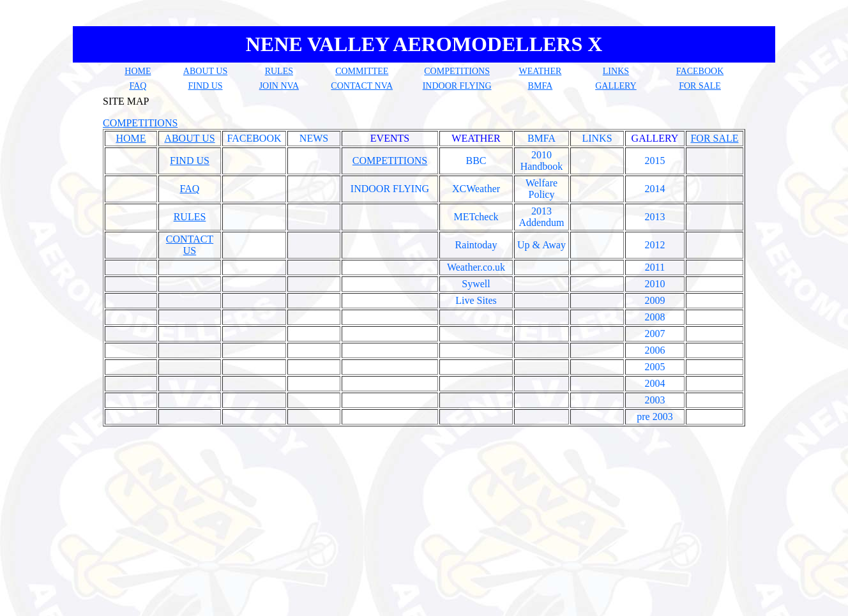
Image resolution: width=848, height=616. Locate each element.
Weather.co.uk (476, 267)
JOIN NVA (279, 86)
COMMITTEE (362, 71)
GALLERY (616, 86)
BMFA (541, 86)
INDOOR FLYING (457, 86)
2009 (655, 300)
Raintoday (476, 245)
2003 (655, 400)
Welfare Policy (541, 189)
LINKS (616, 71)
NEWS (314, 138)
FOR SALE (700, 86)
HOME (138, 71)
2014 (655, 189)
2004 (655, 383)
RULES (279, 71)
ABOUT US (205, 71)
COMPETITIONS (457, 71)
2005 (655, 367)
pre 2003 (655, 417)
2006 (655, 350)
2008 (655, 317)
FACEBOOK (700, 71)
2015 (655, 161)
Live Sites (476, 300)
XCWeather (476, 189)
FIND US (206, 86)
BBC (476, 161)
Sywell (476, 284)
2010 (655, 284)
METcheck (476, 217)
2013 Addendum (541, 217)
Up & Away (541, 245)
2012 (655, 245)
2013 (655, 217)
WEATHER (540, 71)
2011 (655, 267)
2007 (655, 334)
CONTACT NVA (362, 86)
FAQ (138, 86)
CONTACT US (190, 245)
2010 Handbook (542, 161)
